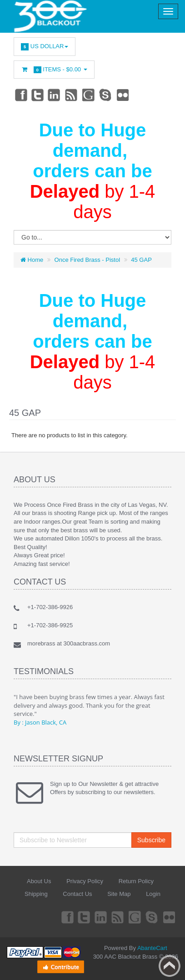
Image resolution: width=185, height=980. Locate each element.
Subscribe (151, 840)
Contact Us (77, 894)
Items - (54, 70)
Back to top (170, 966)
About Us (39, 881)
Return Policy (136, 881)
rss (72, 95)
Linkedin (55, 95)
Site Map (119, 894)
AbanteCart (152, 948)
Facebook (20, 95)
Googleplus (89, 95)
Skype (106, 95)
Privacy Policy (85, 881)
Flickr (123, 95)
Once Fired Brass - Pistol (87, 260)
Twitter (38, 95)
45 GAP (141, 260)
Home (32, 260)
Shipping (36, 894)
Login (153, 894)
